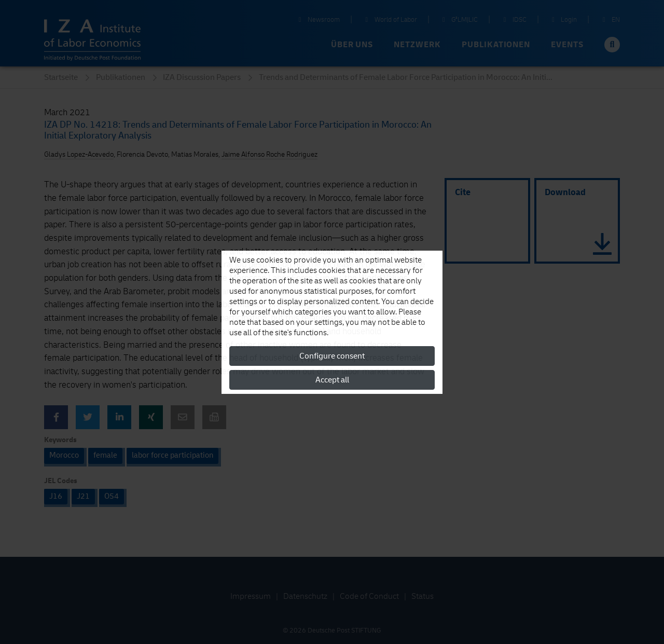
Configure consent (332, 356)
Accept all (332, 380)
